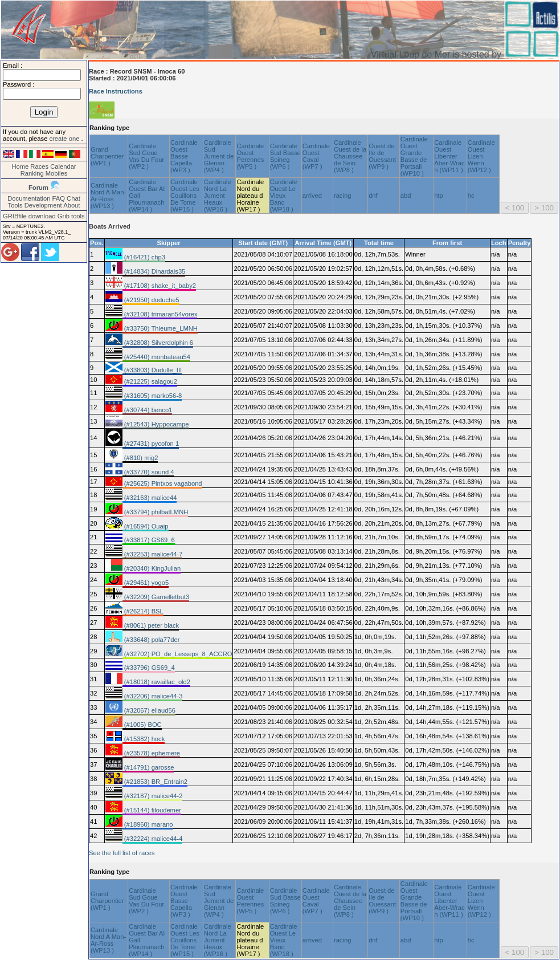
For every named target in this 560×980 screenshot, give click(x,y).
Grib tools (71, 216)
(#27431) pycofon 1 (151, 444)
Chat (73, 198)
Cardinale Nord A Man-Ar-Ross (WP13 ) (108, 196)
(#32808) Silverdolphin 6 (158, 343)
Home (20, 166)
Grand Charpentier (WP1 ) (107, 156)
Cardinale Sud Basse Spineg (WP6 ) (285, 156)
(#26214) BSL (143, 611)
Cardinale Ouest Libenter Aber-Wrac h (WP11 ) (449, 156)
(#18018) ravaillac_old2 (156, 682)
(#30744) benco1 (148, 410)
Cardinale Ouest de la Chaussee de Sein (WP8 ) (350, 156)
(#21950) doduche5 (151, 300)
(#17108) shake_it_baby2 (159, 286)
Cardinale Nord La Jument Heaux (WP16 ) (218, 196)
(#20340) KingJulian (152, 568)
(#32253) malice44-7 (153, 554)
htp (439, 196)
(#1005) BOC (142, 725)
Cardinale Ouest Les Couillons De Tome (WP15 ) (185, 196)
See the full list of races (122, 853)
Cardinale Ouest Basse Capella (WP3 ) (184, 156)
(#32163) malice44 (150, 498)
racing (342, 196)
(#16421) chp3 (144, 257)
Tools (15, 205)
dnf (373, 196)
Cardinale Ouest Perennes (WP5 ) (250, 156)
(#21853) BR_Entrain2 (155, 782)
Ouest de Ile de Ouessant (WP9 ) (382, 156)
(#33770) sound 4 (148, 472)
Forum (38, 188)
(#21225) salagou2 (150, 381)
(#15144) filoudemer (152, 810)
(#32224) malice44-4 (153, 839)
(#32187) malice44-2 (153, 796)
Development (43, 205)
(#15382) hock (144, 739)
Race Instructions (116, 91)
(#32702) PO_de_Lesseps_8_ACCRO (177, 654)
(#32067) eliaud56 (149, 710)
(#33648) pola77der (151, 640)
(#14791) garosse (148, 767)
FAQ (59, 198)
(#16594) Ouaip (146, 526)
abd (406, 196)
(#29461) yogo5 (146, 583)
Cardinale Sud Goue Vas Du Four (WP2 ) (146, 156)
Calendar (63, 166)
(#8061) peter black (151, 625)
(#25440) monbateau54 (156, 357)
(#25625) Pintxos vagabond (162, 483)
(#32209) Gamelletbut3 (156, 597)
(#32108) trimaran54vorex (160, 314)
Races (39, 166)
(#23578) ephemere (151, 753)
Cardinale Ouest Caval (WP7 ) (316, 156)
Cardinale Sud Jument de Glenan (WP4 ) (219, 156)
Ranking (32, 173)
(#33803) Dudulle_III (152, 370)
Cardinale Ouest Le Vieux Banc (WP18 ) (284, 196)
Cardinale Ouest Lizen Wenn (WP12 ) (481, 156)
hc (471, 196)
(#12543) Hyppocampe (156, 424)
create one (65, 139)
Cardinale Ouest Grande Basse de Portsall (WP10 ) (414, 156)
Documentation (29, 198)
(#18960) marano (148, 824)
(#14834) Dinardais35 (154, 271)
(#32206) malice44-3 (153, 696)
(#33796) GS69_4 (149, 668)
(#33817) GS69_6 (149, 540)
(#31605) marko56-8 (152, 396)
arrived (312, 196)
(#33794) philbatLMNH (156, 512)
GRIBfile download (29, 216)
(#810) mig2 (140, 458)
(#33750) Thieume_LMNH (160, 328)
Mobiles (57, 173)
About (71, 205)
